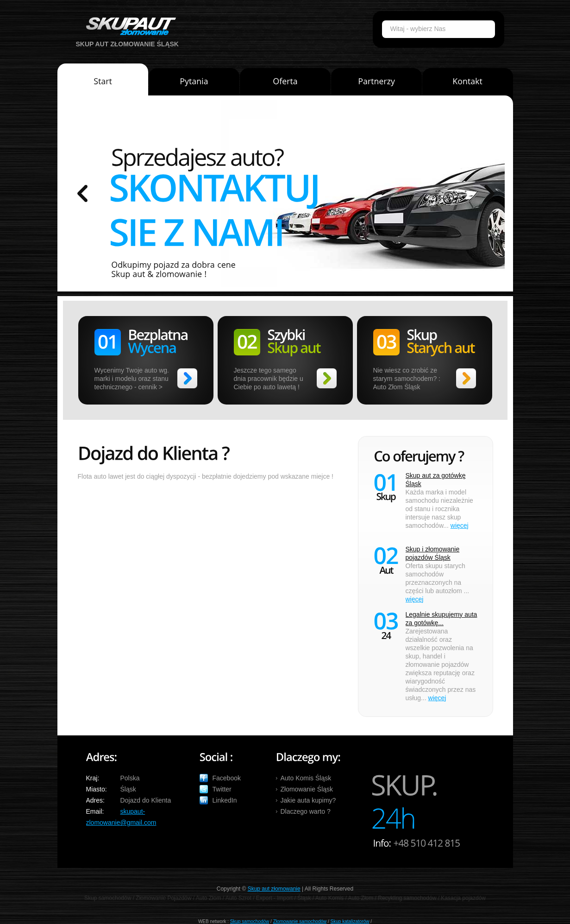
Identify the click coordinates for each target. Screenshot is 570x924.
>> (187, 378)
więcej (460, 525)
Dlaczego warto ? (306, 811)
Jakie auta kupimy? (308, 800)
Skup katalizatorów (350, 921)
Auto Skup (128, 26)
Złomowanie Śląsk (307, 789)
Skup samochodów (250, 921)
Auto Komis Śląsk (306, 778)
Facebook (227, 778)
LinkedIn (225, 800)
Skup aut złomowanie (274, 889)
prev (82, 193)
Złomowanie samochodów (300, 921)
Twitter (222, 789)
